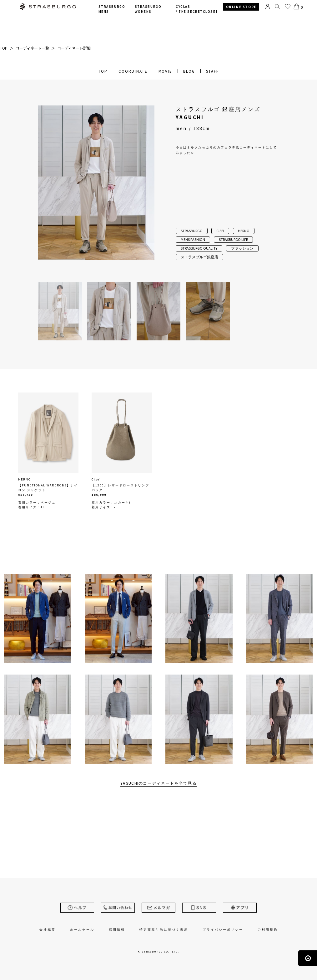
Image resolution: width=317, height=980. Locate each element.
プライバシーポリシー (223, 930)
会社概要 (48, 930)
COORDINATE (133, 71)
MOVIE (166, 71)
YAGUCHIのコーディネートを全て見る (158, 783)
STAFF (212, 71)
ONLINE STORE (241, 7)
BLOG (189, 71)
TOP (103, 71)
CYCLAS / (197, 9)
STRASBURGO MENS (112, 9)
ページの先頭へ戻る (308, 958)
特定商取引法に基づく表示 (164, 930)
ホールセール (82, 930)
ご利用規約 (268, 930)
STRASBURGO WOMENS (148, 9)
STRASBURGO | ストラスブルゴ (48, 7)
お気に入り (288, 7)
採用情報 (117, 930)
